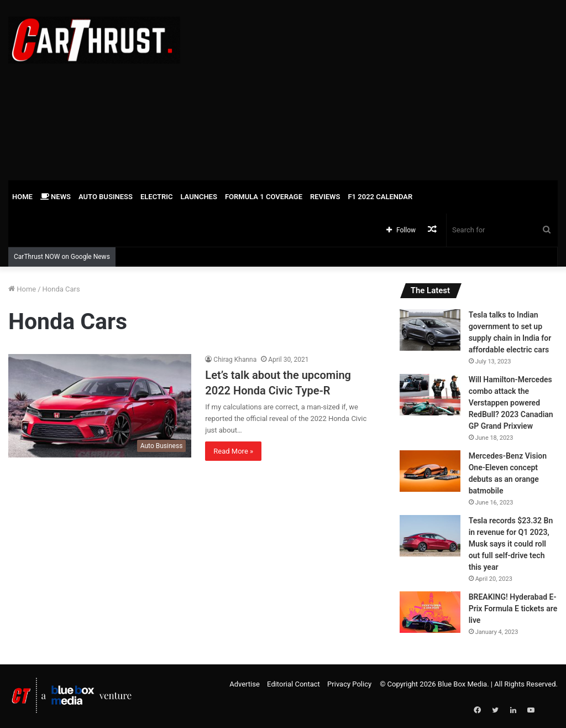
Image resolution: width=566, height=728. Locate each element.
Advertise (245, 684)
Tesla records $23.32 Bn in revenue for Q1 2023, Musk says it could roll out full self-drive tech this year (511, 544)
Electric (157, 197)
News (56, 197)
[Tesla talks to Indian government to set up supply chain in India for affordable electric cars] (430, 330)
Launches (198, 197)
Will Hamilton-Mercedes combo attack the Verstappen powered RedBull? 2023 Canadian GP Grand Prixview (511, 403)
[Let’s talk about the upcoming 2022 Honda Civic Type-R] (100, 406)
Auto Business (106, 197)
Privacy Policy (349, 684)
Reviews (325, 197)
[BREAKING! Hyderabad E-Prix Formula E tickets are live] (430, 612)
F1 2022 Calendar (380, 197)
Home (22, 197)
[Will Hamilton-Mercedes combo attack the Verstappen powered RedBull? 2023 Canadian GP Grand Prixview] (430, 395)
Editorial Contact (294, 684)
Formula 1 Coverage (264, 197)
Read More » (233, 451)
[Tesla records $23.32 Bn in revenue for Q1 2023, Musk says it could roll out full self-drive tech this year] (430, 536)
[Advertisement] (381, 89)
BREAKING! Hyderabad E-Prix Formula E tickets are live (513, 609)
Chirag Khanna (235, 360)
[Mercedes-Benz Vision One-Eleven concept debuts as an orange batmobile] (430, 471)
